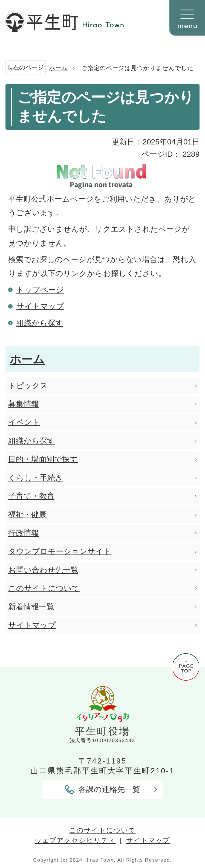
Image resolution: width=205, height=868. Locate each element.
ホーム (58, 68)
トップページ (40, 290)
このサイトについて (102, 830)
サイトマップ (40, 306)
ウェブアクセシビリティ (75, 840)
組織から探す (40, 323)
